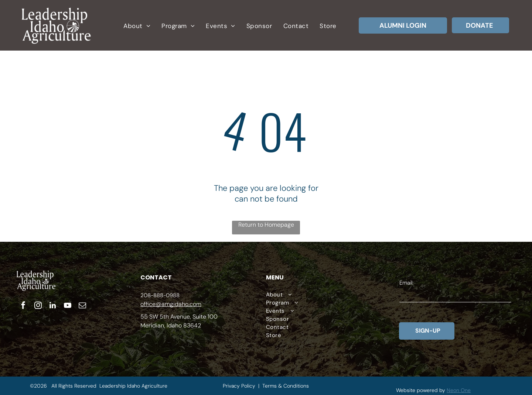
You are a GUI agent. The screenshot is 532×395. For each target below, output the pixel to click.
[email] (82, 306)
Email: (406, 283)
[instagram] (38, 306)
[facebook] (23, 306)
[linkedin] (53, 306)
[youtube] (68, 306)
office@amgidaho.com (171, 304)
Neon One (459, 390)
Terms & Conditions (286, 386)
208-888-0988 (160, 295)
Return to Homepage (266, 225)
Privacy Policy (239, 386)
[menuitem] (137, 26)
